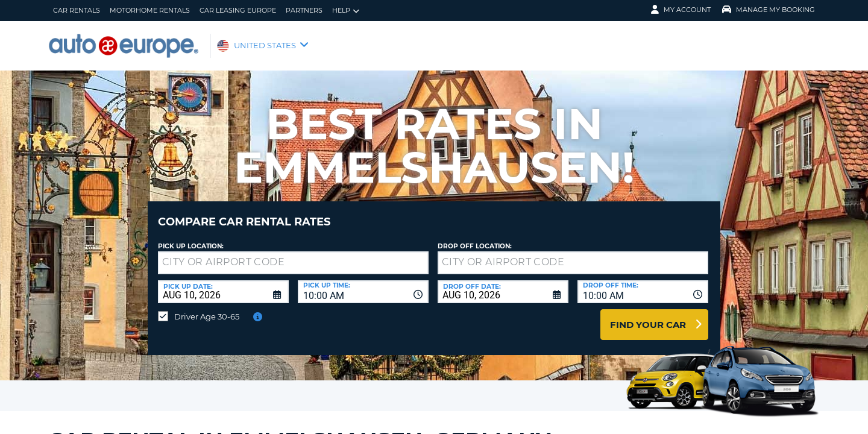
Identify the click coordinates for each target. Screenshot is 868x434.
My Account (681, 10)
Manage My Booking (769, 10)
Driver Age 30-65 (207, 307)
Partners (304, 10)
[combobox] (363, 283)
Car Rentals (77, 10)
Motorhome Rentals (150, 10)
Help (346, 11)
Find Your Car (648, 316)
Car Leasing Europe (238, 10)
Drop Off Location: (475, 237)
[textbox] (293, 254)
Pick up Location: (191, 237)
